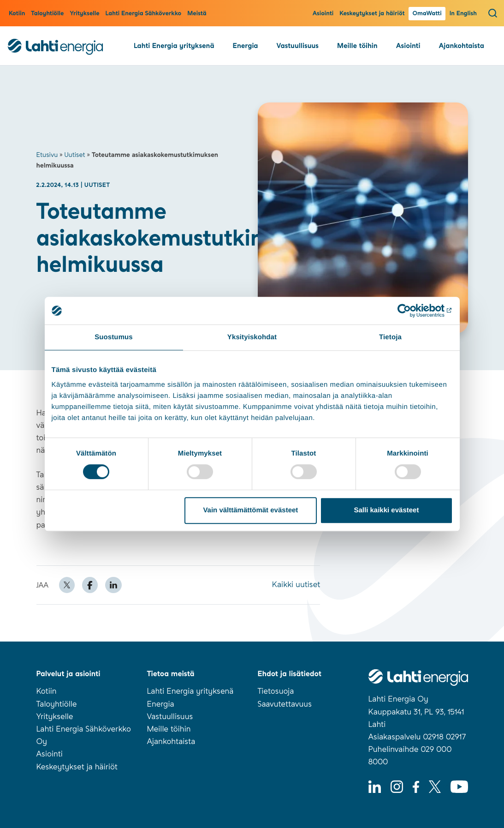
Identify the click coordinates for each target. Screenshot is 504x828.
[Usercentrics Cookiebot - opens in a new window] (412, 311)
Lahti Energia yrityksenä (174, 46)
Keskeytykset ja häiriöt (372, 14)
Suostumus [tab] (114, 337)
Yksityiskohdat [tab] (252, 337)
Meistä (197, 14)
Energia (246, 46)
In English (463, 14)
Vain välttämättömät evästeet (250, 510)
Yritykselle (84, 14)
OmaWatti (427, 14)
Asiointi (323, 14)
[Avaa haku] (493, 13)
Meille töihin (357, 46)
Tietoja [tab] (390, 337)
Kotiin (17, 14)
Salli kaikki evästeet (386, 510)
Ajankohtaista (461, 46)
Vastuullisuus (298, 46)
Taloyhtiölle (47, 14)
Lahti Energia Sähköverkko (144, 14)
